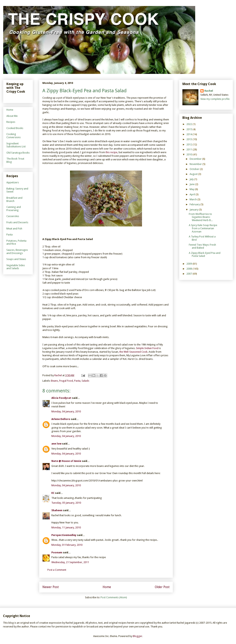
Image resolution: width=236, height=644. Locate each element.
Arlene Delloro (61, 419)
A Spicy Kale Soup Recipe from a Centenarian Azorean (203, 228)
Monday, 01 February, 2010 (67, 545)
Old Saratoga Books (18, 153)
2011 (189, 149)
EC (53, 493)
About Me (12, 116)
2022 (189, 124)
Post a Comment (57, 570)
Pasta (77, 381)
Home (107, 587)
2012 (189, 144)
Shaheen (57, 510)
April (193, 194)
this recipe (111, 152)
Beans (54, 381)
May (192, 189)
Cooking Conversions (13, 136)
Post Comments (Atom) (114, 597)
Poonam (57, 552)
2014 (189, 134)
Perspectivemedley (64, 535)
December (196, 159)
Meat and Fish (14, 229)
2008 (189, 269)
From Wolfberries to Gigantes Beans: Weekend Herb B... (201, 217)
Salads (85, 381)
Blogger (137, 636)
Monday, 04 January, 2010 (66, 411)
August (194, 174)
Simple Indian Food (147, 348)
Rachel (209, 91)
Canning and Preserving (14, 209)
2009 (189, 264)
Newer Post (51, 587)
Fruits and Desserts (17, 222)
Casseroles (13, 216)
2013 (189, 139)
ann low (56, 444)
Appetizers (13, 182)
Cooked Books (15, 128)
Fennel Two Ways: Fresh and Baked (202, 246)
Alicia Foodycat (61, 398)
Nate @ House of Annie (66, 461)
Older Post (162, 587)
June (192, 184)
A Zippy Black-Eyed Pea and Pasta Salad (205, 255)
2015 (189, 129)
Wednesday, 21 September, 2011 (70, 562)
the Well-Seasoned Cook (133, 352)
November (196, 164)
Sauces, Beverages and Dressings (17, 252)
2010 (189, 154)
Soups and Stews (16, 259)
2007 (189, 274)
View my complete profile (215, 99)
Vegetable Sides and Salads (16, 267)
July (192, 179)
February (195, 204)
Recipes (11, 122)
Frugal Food (66, 381)
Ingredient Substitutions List (16, 145)
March (193, 199)
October (195, 169)
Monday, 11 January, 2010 (66, 527)
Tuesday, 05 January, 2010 (66, 503)
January (194, 210)
